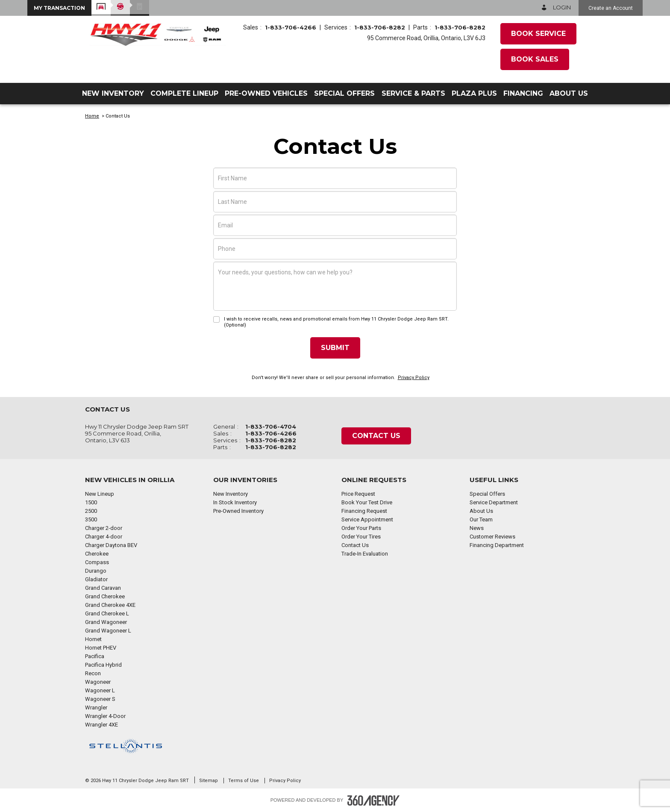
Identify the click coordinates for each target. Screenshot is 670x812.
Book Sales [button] (535, 59)
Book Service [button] (538, 34)
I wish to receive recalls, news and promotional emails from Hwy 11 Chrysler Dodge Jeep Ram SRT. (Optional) (336, 322)
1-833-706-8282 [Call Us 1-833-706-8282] (380, 27)
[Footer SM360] (373, 800)
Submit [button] (335, 348)
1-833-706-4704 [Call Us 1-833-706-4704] (271, 427)
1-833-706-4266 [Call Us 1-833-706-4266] (291, 27)
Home (92, 116)
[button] (59, 8)
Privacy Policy (414, 378)
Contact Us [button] (376, 436)
